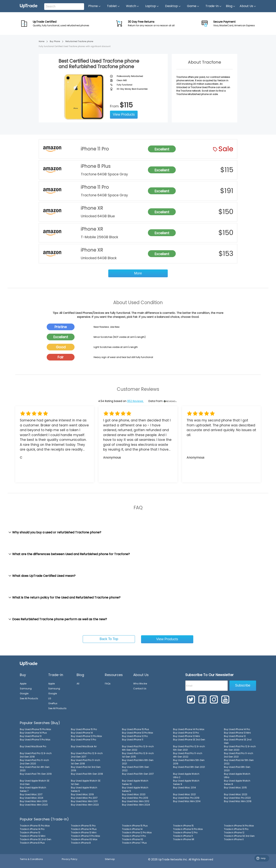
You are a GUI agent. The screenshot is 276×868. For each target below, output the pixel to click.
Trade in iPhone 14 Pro (32, 829)
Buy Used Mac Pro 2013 (135, 798)
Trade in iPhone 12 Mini (33, 836)
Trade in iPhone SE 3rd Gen (239, 836)
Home (42, 41)
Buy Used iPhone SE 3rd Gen (189, 740)
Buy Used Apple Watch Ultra (237, 776)
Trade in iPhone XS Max (84, 839)
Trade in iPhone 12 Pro (185, 832)
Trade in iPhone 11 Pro (134, 836)
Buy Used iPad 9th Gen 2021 (189, 767)
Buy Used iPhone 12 (235, 736)
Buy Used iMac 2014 (185, 788)
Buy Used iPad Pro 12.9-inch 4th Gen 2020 (240, 748)
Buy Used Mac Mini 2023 (85, 805)
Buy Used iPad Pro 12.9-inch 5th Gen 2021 (189, 748)
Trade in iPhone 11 (183, 836)
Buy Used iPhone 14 (82, 733)
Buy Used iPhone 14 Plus (33, 733)
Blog (231, 6)
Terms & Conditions (31, 859)
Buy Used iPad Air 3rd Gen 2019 (86, 769)
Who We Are (140, 684)
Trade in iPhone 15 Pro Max (35, 826)
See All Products (29, 698)
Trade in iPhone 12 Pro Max (137, 832)
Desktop (173, 6)
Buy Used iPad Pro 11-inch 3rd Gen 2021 (239, 755)
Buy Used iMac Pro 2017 (84, 798)
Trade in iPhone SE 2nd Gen (36, 839)
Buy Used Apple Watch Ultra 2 (186, 776)
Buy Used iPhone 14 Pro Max (189, 729)
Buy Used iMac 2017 (31, 794)
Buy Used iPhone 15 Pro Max (35, 729)
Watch (133, 6)
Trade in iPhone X (234, 839)
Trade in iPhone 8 (81, 843)
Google (24, 693)
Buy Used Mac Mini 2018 (238, 801)
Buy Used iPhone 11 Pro (83, 740)
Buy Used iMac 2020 (134, 794)
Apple (23, 684)
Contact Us (140, 689)
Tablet (113, 6)
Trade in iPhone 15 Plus (135, 826)
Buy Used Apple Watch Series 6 (84, 789)
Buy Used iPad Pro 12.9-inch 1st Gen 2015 (138, 755)
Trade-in (214, 6)
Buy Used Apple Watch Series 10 (135, 782)
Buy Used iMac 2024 (32, 798)
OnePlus (53, 703)
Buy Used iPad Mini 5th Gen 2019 (189, 762)
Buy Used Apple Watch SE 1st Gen (86, 782)
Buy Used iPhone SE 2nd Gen (238, 741)
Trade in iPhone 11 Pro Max (85, 836)
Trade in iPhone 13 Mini (84, 832)
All (78, 684)
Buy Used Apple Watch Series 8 (237, 782)
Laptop (152, 6)
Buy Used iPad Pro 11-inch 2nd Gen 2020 (34, 762)
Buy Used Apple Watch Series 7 (33, 789)
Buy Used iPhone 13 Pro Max (138, 733)
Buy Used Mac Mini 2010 (34, 801)
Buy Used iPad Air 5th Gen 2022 (239, 762)
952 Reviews (136, 401)
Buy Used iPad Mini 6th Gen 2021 (138, 762)
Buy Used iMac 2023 (236, 794)
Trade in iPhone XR (184, 839)
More (138, 273)
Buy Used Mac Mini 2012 (136, 801)
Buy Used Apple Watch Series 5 (135, 789)
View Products (124, 114)
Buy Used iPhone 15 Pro (84, 729)
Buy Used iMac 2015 (235, 788)
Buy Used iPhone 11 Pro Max (35, 740)
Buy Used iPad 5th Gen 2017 (138, 774)
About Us (248, 6)
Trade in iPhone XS (133, 839)
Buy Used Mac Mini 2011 (84, 801)
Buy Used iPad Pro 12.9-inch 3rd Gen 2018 (36, 755)
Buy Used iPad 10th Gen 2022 (136, 769)
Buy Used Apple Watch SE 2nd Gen (35, 782)
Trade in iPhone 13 (30, 832)
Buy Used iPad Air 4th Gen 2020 (35, 769)
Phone (95, 6)
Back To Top (109, 639)
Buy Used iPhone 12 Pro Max (86, 736)
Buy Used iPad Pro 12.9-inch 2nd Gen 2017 (87, 755)
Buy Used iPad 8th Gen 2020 (237, 769)
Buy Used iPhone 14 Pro (237, 729)
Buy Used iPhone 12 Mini (187, 736)
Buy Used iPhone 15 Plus (136, 729)
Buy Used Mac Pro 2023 (237, 798)
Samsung (26, 689)
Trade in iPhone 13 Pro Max (188, 829)
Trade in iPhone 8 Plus (32, 843)
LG (50, 698)
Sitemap (110, 859)
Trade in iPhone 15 (183, 826)
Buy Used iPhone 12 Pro (135, 736)
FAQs (108, 684)
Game (193, 6)
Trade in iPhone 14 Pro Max (239, 826)
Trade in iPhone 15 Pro (83, 826)
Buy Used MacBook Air (84, 746)
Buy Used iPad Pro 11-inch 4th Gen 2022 (188, 755)
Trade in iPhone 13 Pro (236, 829)
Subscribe (243, 685)
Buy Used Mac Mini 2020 (34, 805)
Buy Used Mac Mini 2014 (187, 801)
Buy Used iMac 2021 (184, 794)
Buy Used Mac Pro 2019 (186, 798)
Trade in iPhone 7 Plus (134, 843)
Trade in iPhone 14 (132, 829)
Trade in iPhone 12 (234, 832)
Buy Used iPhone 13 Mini (237, 733)
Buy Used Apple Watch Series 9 (186, 782)
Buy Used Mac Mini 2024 (136, 805)
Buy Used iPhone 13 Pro (186, 733)
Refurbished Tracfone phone (79, 41)
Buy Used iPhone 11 (133, 740)
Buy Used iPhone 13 (31, 736)
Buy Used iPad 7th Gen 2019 (36, 774)
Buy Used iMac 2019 (82, 794)
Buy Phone (55, 41)
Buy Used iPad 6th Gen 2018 (87, 774)
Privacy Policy (70, 859)
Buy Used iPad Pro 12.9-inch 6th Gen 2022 (138, 748)
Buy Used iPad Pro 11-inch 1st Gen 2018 (85, 762)
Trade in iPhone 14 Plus (84, 829)
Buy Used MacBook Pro (33, 746)
